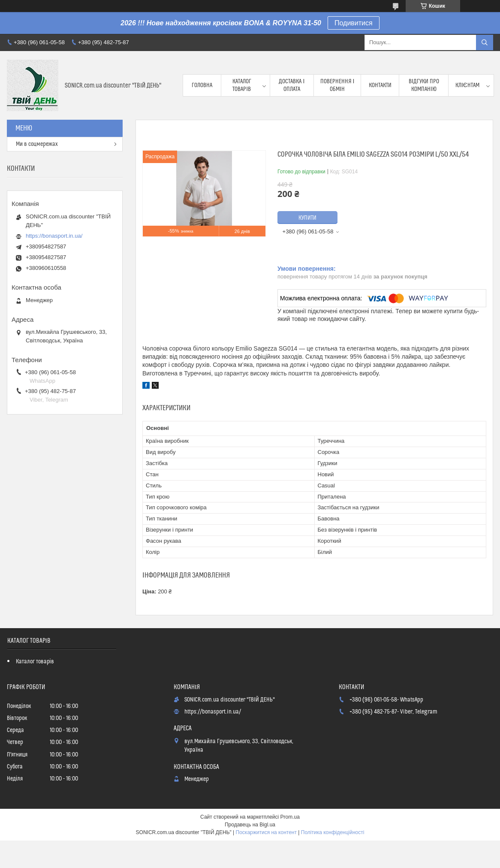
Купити (307, 218)
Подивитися (354, 23)
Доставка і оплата (292, 85)
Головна (202, 85)
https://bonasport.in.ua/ (54, 236)
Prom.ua (290, 817)
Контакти (380, 85)
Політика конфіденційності (333, 832)
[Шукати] (485, 42)
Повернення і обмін (337, 85)
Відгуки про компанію (424, 85)
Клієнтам (467, 85)
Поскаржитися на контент (266, 832)
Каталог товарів (242, 85)
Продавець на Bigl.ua (250, 825)
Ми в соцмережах (37, 144)
